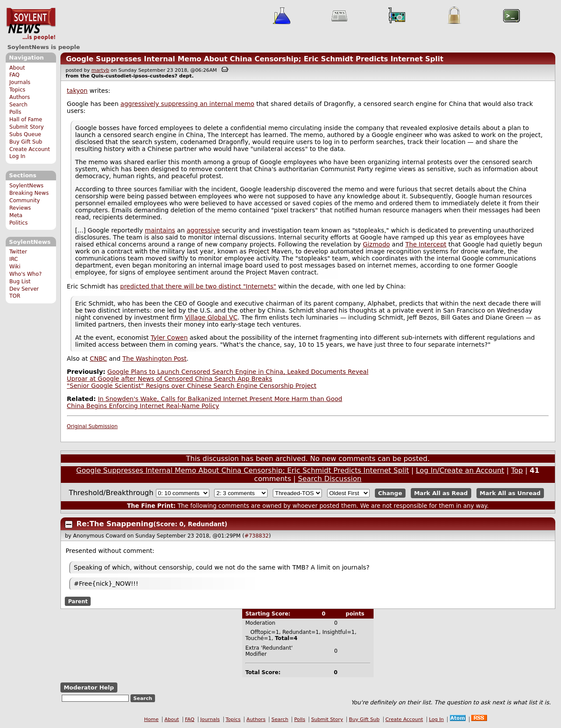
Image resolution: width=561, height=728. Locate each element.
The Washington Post (155, 359)
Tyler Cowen (169, 338)
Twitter (18, 252)
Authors (19, 97)
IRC (14, 259)
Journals (20, 82)
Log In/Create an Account (460, 470)
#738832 (257, 536)
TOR (15, 296)
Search (18, 105)
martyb (100, 70)
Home (151, 719)
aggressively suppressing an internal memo (187, 104)
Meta (16, 215)
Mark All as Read (441, 493)
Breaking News (29, 193)
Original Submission (92, 426)
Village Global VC (211, 317)
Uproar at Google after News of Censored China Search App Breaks (170, 379)
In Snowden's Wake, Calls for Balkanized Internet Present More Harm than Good (220, 399)
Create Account (30, 149)
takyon (77, 91)
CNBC (98, 359)
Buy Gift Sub (26, 142)
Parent (78, 601)
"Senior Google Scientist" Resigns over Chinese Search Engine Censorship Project (192, 386)
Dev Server (24, 289)
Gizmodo (377, 244)
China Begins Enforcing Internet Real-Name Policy (143, 406)
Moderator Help (89, 688)
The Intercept (426, 244)
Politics (18, 223)
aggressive (203, 230)
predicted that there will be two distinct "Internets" (198, 286)
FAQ (14, 75)
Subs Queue (25, 134)
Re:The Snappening (115, 524)
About (17, 68)
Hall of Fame (26, 120)
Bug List (20, 281)
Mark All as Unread (510, 493)
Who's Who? (25, 274)
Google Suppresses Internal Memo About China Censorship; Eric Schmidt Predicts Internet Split (254, 59)
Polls (15, 112)
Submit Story (26, 127)
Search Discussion (330, 479)
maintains (160, 230)
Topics (17, 90)
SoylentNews (31, 24)
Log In (17, 156)
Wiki (15, 267)
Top (517, 470)
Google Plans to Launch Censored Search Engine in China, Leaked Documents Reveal (238, 372)
